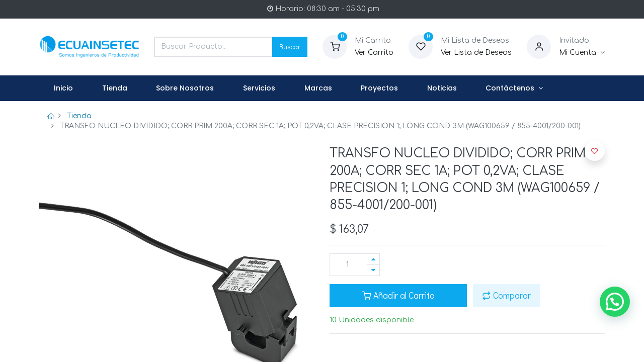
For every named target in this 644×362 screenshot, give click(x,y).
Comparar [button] (506, 295)
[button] (595, 151)
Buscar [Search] (290, 47)
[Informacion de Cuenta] (582, 53)
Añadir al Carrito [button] (398, 295)
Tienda (79, 116)
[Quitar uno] (373, 270)
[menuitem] (63, 88)
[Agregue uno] (373, 259)
